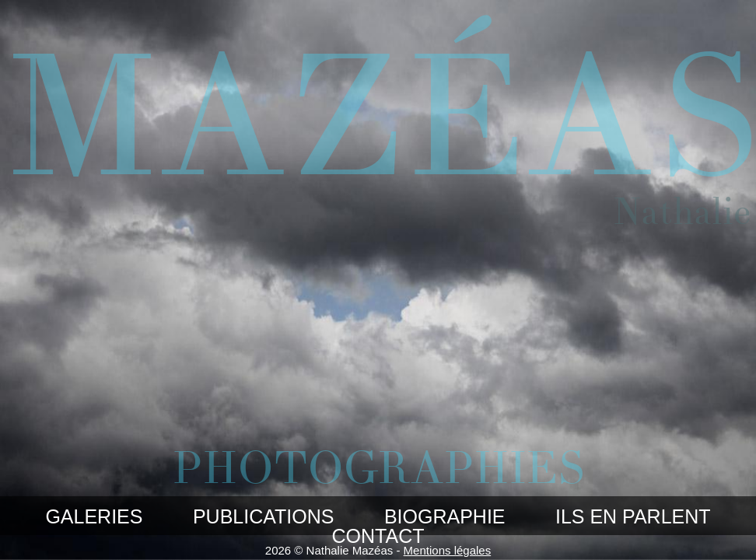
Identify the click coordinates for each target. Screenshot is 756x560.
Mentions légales (448, 550)
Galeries (94, 516)
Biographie (445, 516)
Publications (264, 516)
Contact (378, 536)
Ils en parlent (633, 516)
